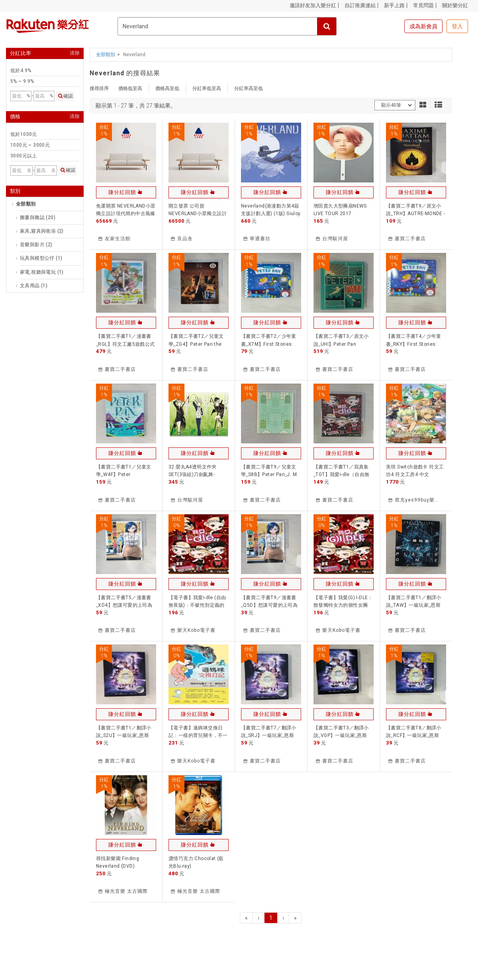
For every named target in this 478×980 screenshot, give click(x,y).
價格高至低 (167, 88)
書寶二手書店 (410, 239)
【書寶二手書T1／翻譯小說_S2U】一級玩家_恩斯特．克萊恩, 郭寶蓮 (124, 735)
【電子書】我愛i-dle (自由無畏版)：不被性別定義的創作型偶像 (197, 605)
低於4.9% (21, 71)
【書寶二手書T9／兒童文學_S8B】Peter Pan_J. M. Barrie (269, 474)
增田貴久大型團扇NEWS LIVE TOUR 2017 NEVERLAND (340, 214)
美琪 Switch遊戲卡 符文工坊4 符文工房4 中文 (415, 471)
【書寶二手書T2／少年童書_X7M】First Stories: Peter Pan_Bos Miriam (269, 344)
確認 (65, 96)
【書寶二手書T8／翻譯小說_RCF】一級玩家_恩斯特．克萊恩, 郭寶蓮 (414, 735)
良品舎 (185, 239)
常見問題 (423, 5)
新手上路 (394, 5)
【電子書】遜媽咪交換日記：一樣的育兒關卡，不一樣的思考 (198, 735)
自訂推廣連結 (360, 5)
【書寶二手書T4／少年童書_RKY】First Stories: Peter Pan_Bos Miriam (414, 344)
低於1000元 (24, 134)
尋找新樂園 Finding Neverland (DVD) (118, 862)
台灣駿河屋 (335, 239)
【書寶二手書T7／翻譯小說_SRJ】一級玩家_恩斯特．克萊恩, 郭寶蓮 (269, 735)
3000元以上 (24, 156)
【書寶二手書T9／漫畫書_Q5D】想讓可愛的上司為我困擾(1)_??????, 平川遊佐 (270, 605)
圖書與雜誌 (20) (38, 218)
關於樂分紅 (455, 5)
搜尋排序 (99, 88)
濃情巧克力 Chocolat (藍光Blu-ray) (196, 862)
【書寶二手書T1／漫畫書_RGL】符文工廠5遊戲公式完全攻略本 (125, 344)
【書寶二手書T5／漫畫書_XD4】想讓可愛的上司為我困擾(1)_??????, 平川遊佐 (125, 605)
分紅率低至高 (207, 88)
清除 (75, 53)
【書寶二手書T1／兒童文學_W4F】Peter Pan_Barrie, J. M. (124, 474)
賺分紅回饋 (126, 192)
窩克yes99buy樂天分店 (422, 500)
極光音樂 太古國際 (126, 891)
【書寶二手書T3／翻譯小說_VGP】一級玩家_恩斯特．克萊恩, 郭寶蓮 (341, 735)
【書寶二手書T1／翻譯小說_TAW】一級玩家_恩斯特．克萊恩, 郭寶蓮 (414, 605)
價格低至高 (130, 88)
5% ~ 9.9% (22, 81)
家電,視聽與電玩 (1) (42, 272)
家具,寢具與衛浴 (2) (42, 231)
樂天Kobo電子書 (196, 630)
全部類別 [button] (106, 55)
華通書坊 (260, 239)
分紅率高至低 (249, 88)
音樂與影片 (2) (36, 245)
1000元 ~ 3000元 (30, 145)
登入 (457, 26)
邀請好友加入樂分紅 (313, 5)
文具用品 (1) (34, 286)
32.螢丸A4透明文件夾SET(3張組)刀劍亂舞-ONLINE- (193, 474)
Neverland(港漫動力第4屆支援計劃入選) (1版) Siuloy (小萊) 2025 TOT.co (271, 214)
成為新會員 (423, 26)
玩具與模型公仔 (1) (41, 258)
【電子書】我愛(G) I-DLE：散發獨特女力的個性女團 (343, 601)
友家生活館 (118, 239)
